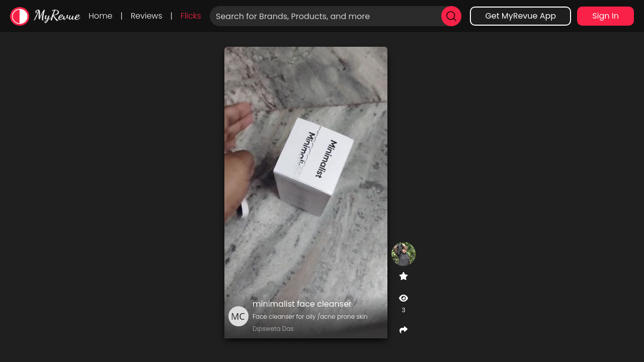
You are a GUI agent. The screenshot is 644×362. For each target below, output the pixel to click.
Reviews (147, 16)
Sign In (606, 16)
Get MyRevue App (520, 16)
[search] (451, 16)
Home (100, 16)
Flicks (191, 16)
